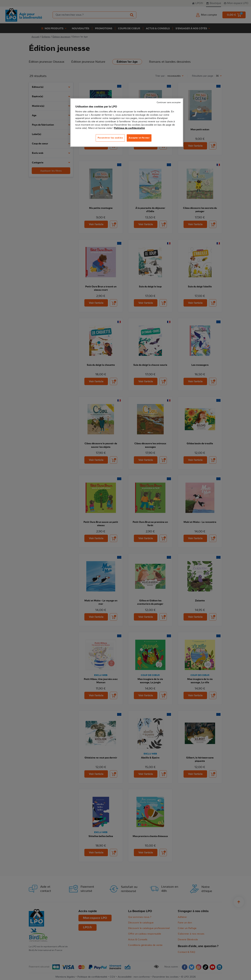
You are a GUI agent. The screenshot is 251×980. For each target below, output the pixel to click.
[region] (127, 123)
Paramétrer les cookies (110, 138)
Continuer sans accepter (169, 102)
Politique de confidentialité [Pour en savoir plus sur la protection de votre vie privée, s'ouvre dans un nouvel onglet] (129, 128)
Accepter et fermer (139, 138)
